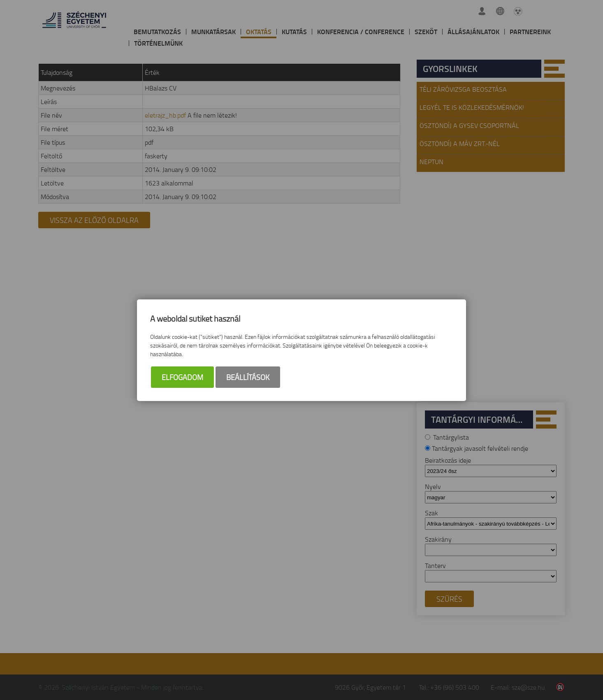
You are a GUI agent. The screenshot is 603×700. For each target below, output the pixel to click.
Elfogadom (182, 377)
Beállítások (248, 377)
